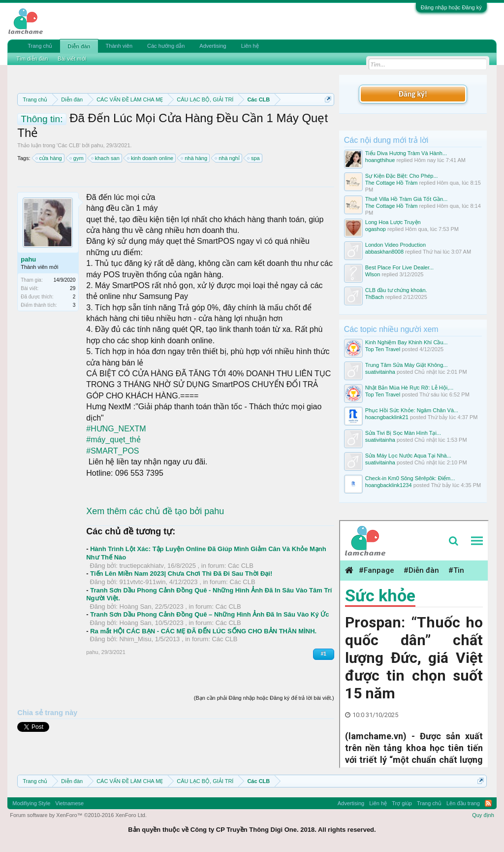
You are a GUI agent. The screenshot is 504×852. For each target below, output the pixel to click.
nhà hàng (194, 158)
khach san (106, 158)
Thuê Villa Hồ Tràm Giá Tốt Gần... (407, 199)
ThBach (375, 297)
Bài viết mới (72, 59)
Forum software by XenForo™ (78, 815)
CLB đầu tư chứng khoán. (396, 290)
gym (77, 158)
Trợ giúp (402, 803)
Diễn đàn (79, 46)
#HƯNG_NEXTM (116, 429)
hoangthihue (380, 160)
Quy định (483, 815)
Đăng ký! (413, 94)
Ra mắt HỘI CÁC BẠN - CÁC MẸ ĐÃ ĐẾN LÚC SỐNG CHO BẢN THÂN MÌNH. (203, 631)
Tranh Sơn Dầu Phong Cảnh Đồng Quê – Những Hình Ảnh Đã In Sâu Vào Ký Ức (209, 614)
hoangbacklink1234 (389, 485)
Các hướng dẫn (166, 46)
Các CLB (68, 145)
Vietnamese (69, 803)
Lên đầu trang (463, 803)
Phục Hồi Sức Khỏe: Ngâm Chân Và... (412, 410)
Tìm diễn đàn (32, 59)
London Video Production (395, 245)
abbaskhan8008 (384, 252)
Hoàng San (136, 606)
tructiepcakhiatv (142, 566)
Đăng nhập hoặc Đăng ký (451, 7)
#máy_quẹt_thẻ (113, 440)
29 (73, 288)
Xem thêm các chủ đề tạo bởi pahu (155, 511)
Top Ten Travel (383, 349)
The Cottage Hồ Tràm (392, 183)
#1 (324, 654)
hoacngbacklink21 (387, 417)
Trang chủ (40, 46)
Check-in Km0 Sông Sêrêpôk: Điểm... (410, 478)
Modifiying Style (31, 803)
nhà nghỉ (228, 158)
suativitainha (380, 372)
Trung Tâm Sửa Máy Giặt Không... (407, 365)
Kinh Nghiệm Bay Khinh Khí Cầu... (407, 342)
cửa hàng (49, 158)
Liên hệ (250, 46)
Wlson (373, 274)
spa (254, 158)
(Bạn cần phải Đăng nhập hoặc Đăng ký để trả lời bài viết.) (264, 698)
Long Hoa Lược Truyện (393, 222)
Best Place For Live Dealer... (399, 267)
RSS (488, 803)
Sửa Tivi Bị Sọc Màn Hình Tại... (403, 433)
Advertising (213, 46)
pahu (97, 145)
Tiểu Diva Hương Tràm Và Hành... (406, 153)
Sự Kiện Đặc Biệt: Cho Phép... (402, 176)
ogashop (376, 229)
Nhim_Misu (136, 639)
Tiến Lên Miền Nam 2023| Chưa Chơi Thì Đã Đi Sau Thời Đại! (181, 573)
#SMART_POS (112, 451)
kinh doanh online (151, 158)
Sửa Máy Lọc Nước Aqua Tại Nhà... (408, 456)
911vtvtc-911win (143, 582)
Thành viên (119, 46)
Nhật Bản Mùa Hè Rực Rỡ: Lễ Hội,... (409, 388)
